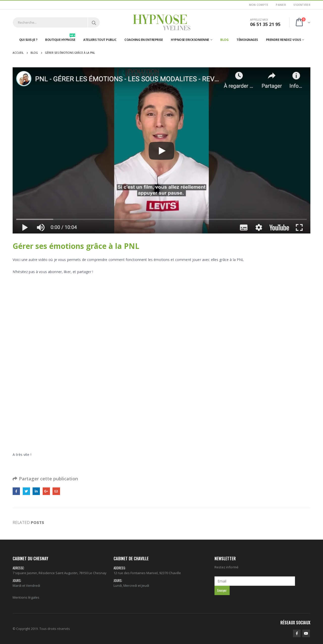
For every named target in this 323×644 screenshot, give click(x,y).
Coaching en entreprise (144, 40)
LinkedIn (36, 491)
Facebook (16, 491)
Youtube (306, 633)
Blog (224, 40)
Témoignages (247, 40)
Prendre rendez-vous (284, 40)
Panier (281, 5)
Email (56, 491)
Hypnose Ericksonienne (190, 40)
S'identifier (302, 5)
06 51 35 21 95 (265, 24)
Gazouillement (26, 491)
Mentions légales (26, 597)
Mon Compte (259, 5)
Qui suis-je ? (28, 40)
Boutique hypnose (60, 39)
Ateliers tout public (100, 40)
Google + (46, 491)
